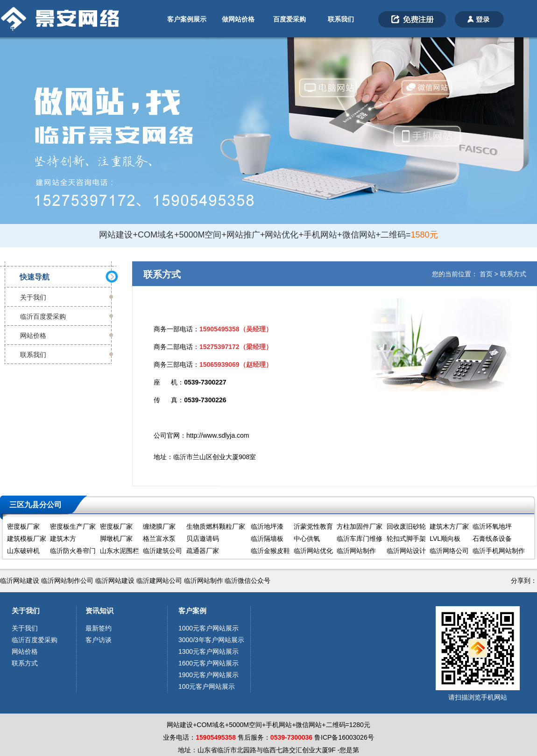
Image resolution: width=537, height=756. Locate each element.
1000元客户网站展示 (208, 628)
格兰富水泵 (159, 539)
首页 (486, 274)
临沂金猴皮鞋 (270, 551)
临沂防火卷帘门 (73, 551)
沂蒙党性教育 (313, 526)
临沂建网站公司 (159, 581)
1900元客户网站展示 (208, 675)
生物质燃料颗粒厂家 (216, 526)
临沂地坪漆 (267, 526)
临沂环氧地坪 (492, 526)
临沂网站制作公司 (67, 581)
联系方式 (513, 274)
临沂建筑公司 (163, 551)
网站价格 (33, 336)
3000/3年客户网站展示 (211, 640)
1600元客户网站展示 (208, 663)
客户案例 (192, 611)
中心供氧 (307, 539)
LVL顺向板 (445, 539)
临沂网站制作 (356, 551)
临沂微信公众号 (247, 581)
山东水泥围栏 (120, 551)
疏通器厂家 (203, 551)
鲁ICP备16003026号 (344, 737)
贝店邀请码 (203, 539)
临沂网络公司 (449, 551)
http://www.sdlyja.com (218, 435)
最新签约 (99, 628)
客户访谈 (99, 640)
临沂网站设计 (406, 551)
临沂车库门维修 (360, 539)
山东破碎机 (23, 551)
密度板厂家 (23, 526)
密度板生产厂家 (73, 526)
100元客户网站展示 (207, 686)
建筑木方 (63, 539)
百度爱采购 (290, 19)
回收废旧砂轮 (406, 526)
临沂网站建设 (20, 581)
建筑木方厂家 (449, 526)
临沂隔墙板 (267, 539)
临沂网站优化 (313, 551)
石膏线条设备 (492, 539)
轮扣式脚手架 (406, 539)
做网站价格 (238, 19)
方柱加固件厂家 (360, 526)
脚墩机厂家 (116, 539)
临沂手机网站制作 (499, 551)
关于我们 (33, 297)
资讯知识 (99, 611)
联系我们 (341, 19)
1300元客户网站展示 (208, 651)
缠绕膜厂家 (159, 526)
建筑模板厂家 (27, 539)
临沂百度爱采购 (43, 316)
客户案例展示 (187, 19)
